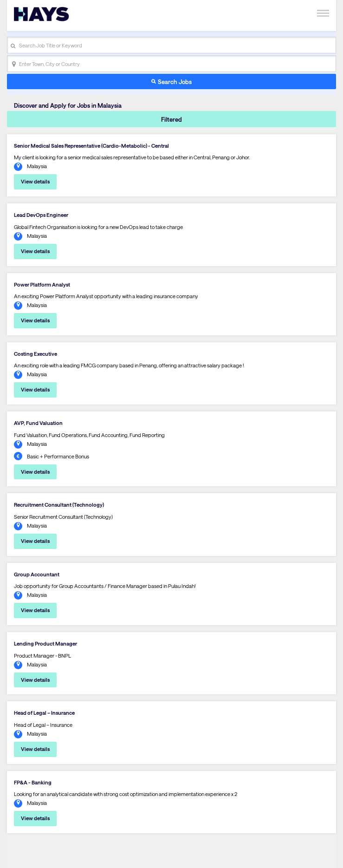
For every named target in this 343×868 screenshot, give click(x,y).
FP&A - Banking (33, 782)
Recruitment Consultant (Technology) (59, 505)
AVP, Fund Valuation (38, 423)
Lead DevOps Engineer (41, 215)
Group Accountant (37, 574)
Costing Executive (36, 354)
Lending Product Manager (45, 643)
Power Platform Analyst (42, 284)
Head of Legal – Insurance (44, 713)
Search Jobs (175, 82)
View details (35, 181)
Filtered (171, 119)
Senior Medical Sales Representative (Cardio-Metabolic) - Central (91, 146)
